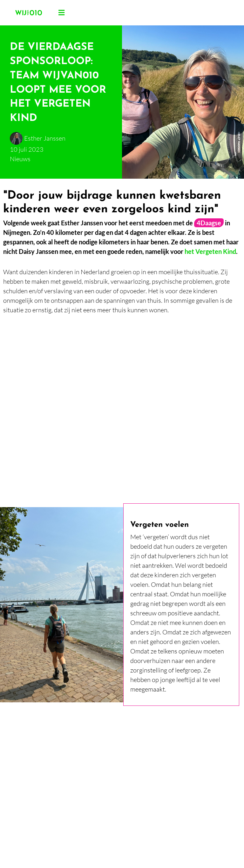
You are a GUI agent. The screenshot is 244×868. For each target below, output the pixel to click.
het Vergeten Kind (210, 251)
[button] (62, 13)
